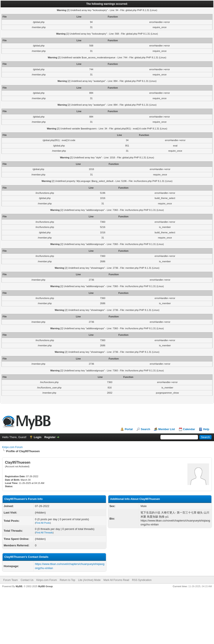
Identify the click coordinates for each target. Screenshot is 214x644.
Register (50, 437)
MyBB (19, 586)
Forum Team (10, 580)
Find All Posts (43, 523)
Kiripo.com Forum (12, 447)
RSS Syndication (142, 580)
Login (38, 437)
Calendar (189, 429)
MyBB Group (45, 586)
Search (145, 429)
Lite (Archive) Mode (89, 580)
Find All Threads (44, 533)
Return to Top (67, 580)
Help (206, 429)
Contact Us (27, 580)
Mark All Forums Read (116, 580)
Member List (167, 429)
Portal (129, 429)
